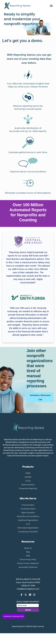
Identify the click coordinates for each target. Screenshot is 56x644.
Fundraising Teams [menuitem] (28, 509)
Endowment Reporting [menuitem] (28, 488)
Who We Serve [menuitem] (28, 498)
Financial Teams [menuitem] (28, 505)
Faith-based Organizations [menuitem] (28, 528)
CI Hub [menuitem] (28, 481)
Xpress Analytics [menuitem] (28, 485)
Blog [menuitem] (28, 552)
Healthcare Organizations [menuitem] (28, 520)
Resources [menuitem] (28, 542)
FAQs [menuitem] (28, 556)
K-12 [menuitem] (28, 524)
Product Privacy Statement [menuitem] (28, 563)
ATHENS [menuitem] (28, 477)
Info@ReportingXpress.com (28, 589)
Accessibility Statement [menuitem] (28, 567)
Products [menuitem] (28, 467)
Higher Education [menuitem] (28, 513)
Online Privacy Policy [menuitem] (28, 560)
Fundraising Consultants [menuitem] (28, 532)
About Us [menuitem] (28, 548)
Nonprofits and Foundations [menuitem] (28, 516)
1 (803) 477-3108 (28, 586)
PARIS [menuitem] (28, 473)
